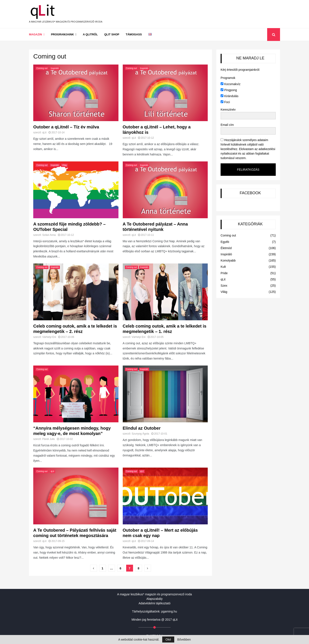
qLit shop (112, 34)
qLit (44, 132)
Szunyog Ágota (140, 434)
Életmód (226, 248)
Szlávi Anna (49, 235)
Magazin (36, 34)
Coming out (42, 68)
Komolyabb (228, 260)
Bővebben (184, 639)
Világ (64, 165)
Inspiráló (55, 68)
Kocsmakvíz (230, 84)
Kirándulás (229, 96)
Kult (223, 267)
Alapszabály (154, 599)
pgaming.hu (169, 611)
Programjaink (62, 34)
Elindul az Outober (142, 428)
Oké (168, 639)
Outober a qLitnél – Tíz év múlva (66, 127)
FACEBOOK (250, 193)
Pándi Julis (48, 439)
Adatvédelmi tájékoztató (155, 603)
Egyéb (225, 242)
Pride (224, 273)
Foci (225, 102)
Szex (224, 286)
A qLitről (90, 34)
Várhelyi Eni (49, 337)
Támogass (134, 34)
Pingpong (229, 90)
